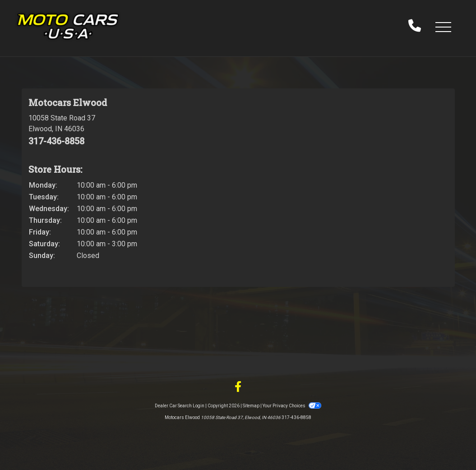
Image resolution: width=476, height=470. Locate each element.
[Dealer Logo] (68, 26)
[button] (443, 27)
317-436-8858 (56, 141)
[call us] (415, 27)
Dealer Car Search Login (180, 406)
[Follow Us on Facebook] (238, 387)
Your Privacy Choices (292, 406)
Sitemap (251, 406)
